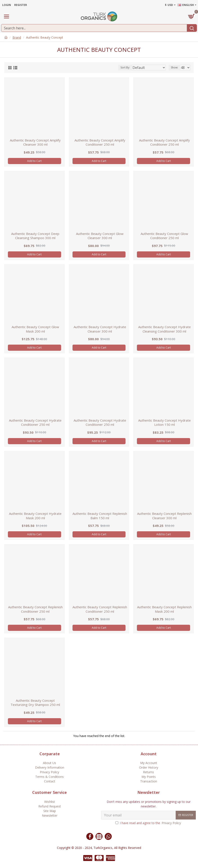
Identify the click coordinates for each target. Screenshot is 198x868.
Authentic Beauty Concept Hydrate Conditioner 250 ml (35, 423)
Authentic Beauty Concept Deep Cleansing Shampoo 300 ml (35, 236)
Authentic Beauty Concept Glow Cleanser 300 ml (100, 236)
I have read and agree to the (148, 823)
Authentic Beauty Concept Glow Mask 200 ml (35, 329)
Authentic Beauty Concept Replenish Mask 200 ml (164, 609)
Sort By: (125, 67)
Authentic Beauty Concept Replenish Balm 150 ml (100, 516)
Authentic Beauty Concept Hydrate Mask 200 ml (35, 516)
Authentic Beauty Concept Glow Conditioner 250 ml (164, 236)
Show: (174, 67)
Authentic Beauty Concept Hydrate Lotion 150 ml (164, 423)
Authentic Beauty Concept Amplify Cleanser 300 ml (35, 142)
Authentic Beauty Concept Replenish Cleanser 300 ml (164, 516)
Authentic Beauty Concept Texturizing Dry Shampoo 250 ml (35, 703)
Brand (17, 37)
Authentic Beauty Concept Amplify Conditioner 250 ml (100, 142)
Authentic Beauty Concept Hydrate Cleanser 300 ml (100, 329)
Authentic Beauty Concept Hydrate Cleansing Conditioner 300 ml (164, 329)
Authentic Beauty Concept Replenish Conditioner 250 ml (35, 609)
